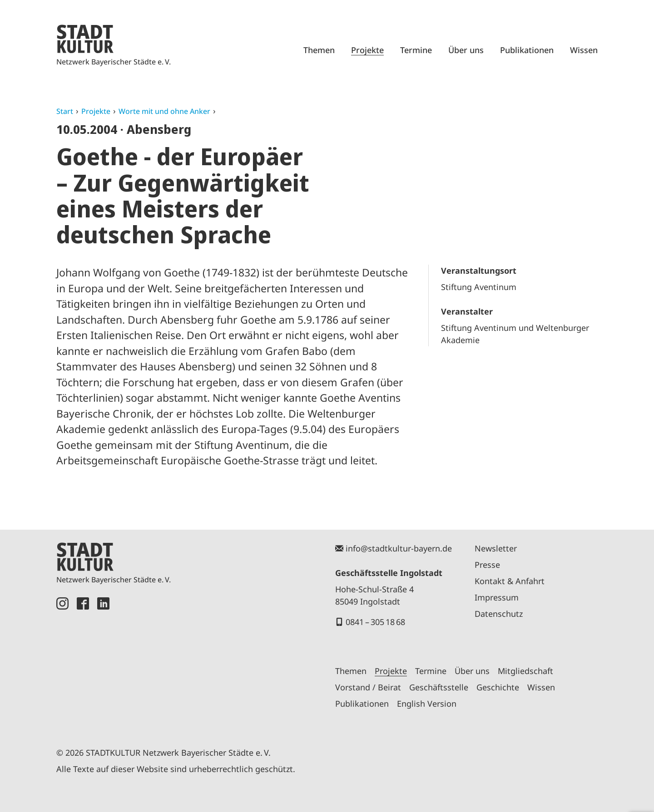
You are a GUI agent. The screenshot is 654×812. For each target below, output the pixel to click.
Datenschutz (499, 614)
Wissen (584, 50)
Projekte (367, 50)
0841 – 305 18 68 (375, 622)
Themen (319, 50)
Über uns (466, 50)
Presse (487, 565)
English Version (427, 704)
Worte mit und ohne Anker (164, 111)
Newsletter (496, 548)
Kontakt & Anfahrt (510, 581)
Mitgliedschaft (525, 671)
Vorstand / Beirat (368, 687)
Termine (416, 50)
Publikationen (527, 50)
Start (65, 111)
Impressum (497, 597)
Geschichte (498, 687)
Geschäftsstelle (439, 687)
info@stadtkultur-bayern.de (399, 548)
